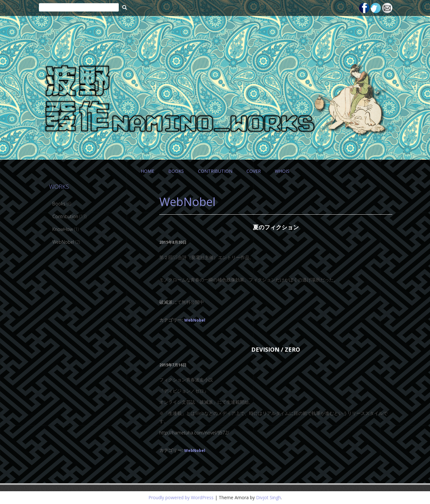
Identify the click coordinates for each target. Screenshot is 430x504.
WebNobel (195, 320)
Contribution (65, 216)
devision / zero (276, 349)
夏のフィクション (276, 227)
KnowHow (63, 229)
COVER (254, 171)
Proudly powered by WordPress (181, 497)
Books (59, 204)
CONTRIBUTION (215, 171)
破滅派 (166, 302)
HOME (147, 171)
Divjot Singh (268, 497)
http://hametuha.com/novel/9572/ (194, 433)
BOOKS (176, 171)
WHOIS (282, 171)
